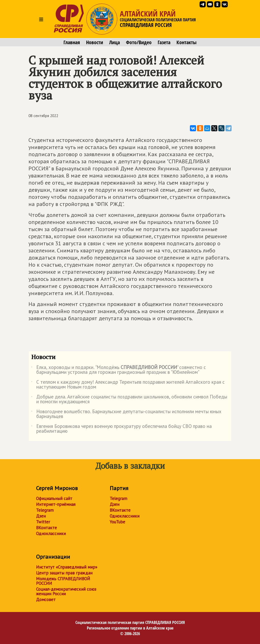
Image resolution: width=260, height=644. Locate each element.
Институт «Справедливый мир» (67, 567)
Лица (115, 42)
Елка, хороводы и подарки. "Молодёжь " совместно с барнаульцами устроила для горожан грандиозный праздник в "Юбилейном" (119, 370)
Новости (95, 42)
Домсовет (46, 600)
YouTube (117, 522)
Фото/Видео (139, 42)
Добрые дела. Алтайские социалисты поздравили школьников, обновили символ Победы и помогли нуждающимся (129, 399)
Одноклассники (51, 534)
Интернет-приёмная (56, 504)
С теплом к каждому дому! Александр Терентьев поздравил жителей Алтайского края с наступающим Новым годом (128, 385)
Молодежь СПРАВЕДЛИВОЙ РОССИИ (63, 581)
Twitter (43, 522)
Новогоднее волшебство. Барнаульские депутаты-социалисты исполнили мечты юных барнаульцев (126, 414)
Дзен (41, 516)
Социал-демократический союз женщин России (66, 591)
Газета (164, 42)
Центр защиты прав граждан (64, 573)
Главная (72, 42)
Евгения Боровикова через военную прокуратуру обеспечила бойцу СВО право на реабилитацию (121, 429)
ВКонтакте (46, 528)
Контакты (186, 42)
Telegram (45, 510)
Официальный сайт (54, 498)
